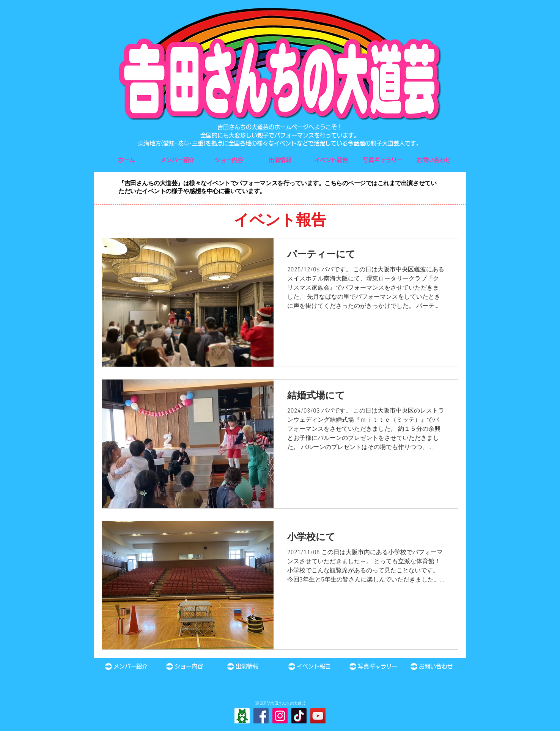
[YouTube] (318, 716)
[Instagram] (280, 716)
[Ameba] (242, 716)
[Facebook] (261, 716)
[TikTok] (299, 716)
